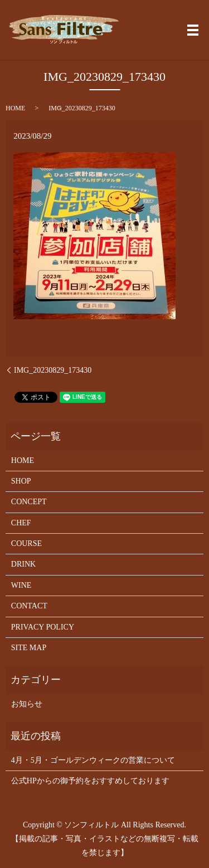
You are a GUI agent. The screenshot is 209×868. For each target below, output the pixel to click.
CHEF (21, 523)
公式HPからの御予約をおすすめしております (90, 781)
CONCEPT (29, 502)
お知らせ (27, 704)
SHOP (21, 481)
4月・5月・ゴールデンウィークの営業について (93, 760)
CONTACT (29, 606)
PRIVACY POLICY (43, 627)
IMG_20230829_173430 (53, 370)
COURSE (26, 543)
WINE (21, 585)
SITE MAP (29, 648)
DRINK (23, 564)
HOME (15, 108)
